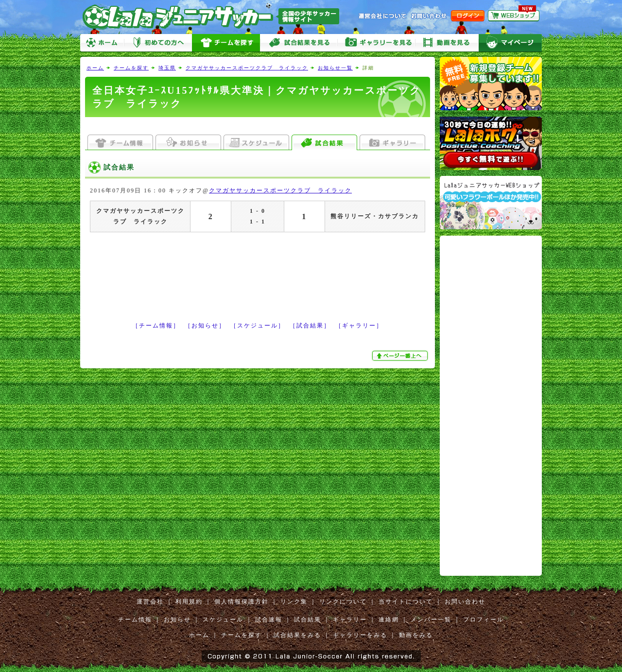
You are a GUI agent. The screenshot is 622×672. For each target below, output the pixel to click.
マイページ (510, 43)
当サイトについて (406, 602)
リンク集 (294, 602)
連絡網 (389, 620)
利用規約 (189, 602)
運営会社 (150, 602)
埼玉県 (167, 68)
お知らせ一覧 (335, 68)
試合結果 (308, 620)
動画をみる (447, 43)
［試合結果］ (310, 326)
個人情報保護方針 (242, 602)
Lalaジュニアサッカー (215, 17)
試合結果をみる (297, 635)
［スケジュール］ (258, 326)
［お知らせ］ (205, 326)
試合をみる (299, 43)
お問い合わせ (465, 602)
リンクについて (343, 602)
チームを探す (226, 43)
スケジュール (223, 620)
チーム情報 (135, 620)
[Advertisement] (258, 126)
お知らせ (177, 620)
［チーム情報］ (156, 326)
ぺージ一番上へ (401, 356)
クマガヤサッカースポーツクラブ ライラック (247, 68)
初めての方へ (158, 43)
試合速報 (269, 620)
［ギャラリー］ (359, 326)
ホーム (102, 43)
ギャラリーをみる (377, 43)
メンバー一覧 (431, 620)
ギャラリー (350, 620)
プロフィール (484, 620)
